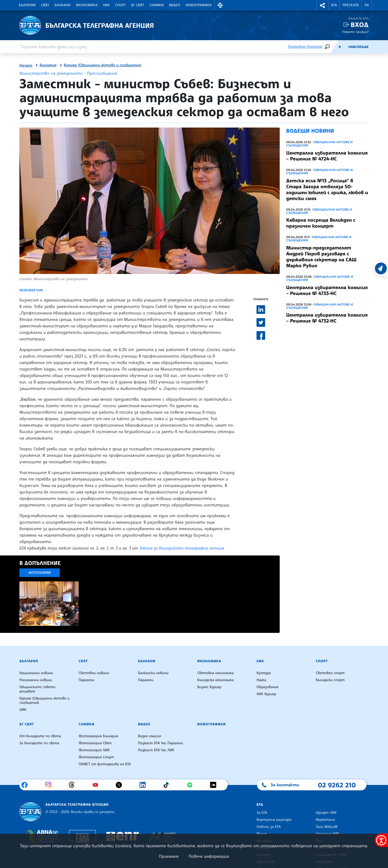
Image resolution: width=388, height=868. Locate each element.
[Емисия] (339, 47)
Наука (261, 680)
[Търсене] (327, 47)
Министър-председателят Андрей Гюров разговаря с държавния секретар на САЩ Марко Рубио (321, 257)
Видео (175, 5)
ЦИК (23, 710)
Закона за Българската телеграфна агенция (182, 548)
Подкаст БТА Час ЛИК (156, 750)
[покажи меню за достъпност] (381, 840)
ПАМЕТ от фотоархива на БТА (105, 764)
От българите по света (40, 736)
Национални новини (36, 673)
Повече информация (209, 856)
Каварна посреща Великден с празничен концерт (321, 223)
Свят (45, 5)
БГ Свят (138, 5)
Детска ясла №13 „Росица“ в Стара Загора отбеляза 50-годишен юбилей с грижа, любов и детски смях (327, 190)
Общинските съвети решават (37, 689)
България (27, 5)
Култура (264, 673)
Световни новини (94, 673)
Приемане (169, 856)
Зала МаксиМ (327, 827)
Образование (268, 687)
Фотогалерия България (98, 736)
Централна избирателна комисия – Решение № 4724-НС (327, 156)
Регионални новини (36, 680)
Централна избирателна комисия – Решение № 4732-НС (327, 318)
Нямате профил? (355, 32)
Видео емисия (150, 736)
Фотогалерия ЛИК (94, 750)
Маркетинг (325, 820)
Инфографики (199, 5)
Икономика (87, 5)
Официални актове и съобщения (319, 144)
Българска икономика (215, 680)
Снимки (157, 5)
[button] (220, 5)
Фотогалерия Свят (95, 743)
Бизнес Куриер (209, 687)
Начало (26, 66)
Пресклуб (351, 5)
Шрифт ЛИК (326, 813)
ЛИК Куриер (266, 694)
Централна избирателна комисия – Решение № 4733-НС (327, 290)
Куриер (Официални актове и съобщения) (103, 65)
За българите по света (39, 743)
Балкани (62, 5)
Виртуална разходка (274, 820)
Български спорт (330, 680)
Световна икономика (215, 673)
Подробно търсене (305, 47)
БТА (334, 5)
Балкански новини (153, 673)
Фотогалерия (40, 573)
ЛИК (106, 5)
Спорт (120, 5)
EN (367, 5)
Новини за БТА (269, 827)
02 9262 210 (337, 785)
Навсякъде (358, 47)
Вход (360, 25)
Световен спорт (330, 673)
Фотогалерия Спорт (96, 757)
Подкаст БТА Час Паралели (160, 743)
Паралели (86, 680)
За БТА (262, 813)
